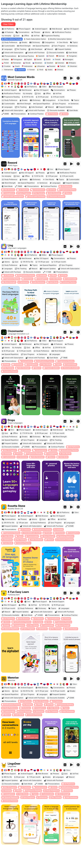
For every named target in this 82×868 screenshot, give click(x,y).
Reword (12, 163)
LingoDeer (14, 764)
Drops (11, 420)
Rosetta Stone (16, 506)
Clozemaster (16, 331)
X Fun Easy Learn (18, 592)
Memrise (13, 678)
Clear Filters (8, 25)
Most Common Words (21, 77)
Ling (10, 246)
